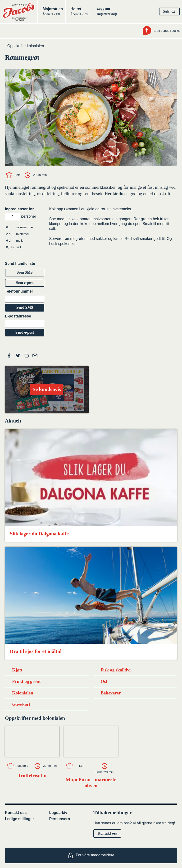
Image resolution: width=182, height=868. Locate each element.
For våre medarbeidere (91, 855)
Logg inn (103, 9)
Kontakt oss (16, 813)
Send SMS (25, 307)
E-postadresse (18, 316)
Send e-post (25, 332)
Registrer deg (107, 14)
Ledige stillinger (20, 819)
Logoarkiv (58, 813)
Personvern (59, 819)
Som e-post (25, 282)
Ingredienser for (19, 209)
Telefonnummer (19, 291)
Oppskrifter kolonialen (26, 46)
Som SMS (25, 272)
